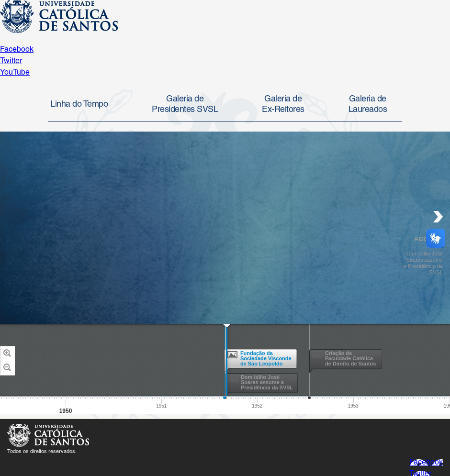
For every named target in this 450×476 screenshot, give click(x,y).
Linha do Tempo (79, 105)
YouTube (15, 73)
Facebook (17, 50)
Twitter (11, 61)
